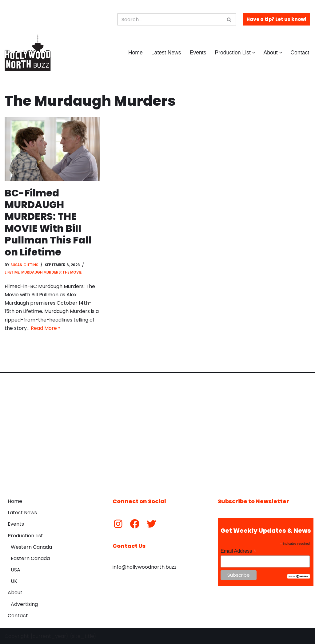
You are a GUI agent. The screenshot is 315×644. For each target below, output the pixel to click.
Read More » (46, 328)
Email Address (238, 551)
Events (198, 53)
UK (14, 581)
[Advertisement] (157, 431)
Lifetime (12, 272)
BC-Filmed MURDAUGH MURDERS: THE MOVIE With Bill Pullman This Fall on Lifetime (48, 222)
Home (136, 53)
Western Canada (31, 547)
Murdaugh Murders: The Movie (51, 272)
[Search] (170, 19)
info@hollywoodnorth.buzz (145, 567)
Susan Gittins (24, 265)
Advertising (24, 604)
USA (16, 570)
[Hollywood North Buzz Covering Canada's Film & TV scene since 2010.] (28, 53)
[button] (254, 53)
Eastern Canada (30, 558)
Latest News (166, 53)
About (15, 593)
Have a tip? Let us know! (276, 19)
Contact (300, 53)
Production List (25, 536)
